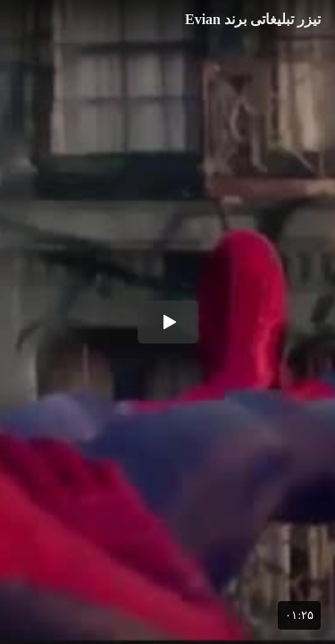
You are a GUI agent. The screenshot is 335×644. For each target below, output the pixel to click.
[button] (168, 322)
